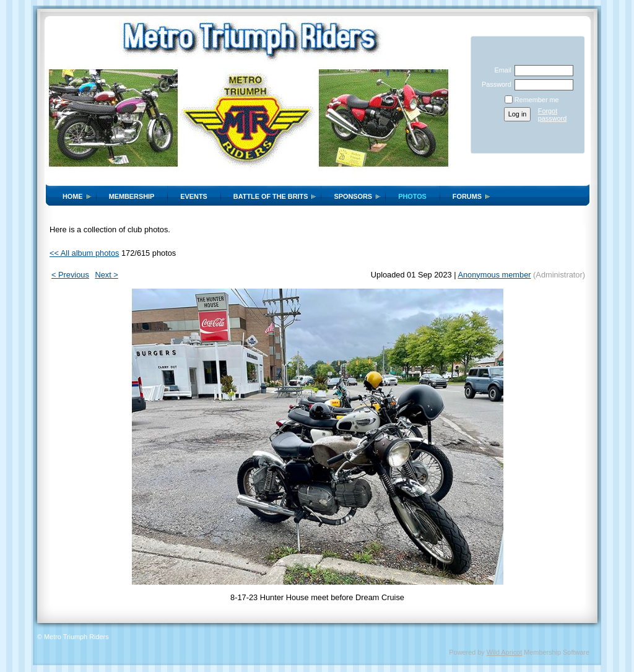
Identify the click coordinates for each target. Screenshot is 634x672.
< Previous (70, 275)
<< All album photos (84, 253)
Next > (106, 275)
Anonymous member (494, 275)
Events (194, 196)
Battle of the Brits (271, 196)
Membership (132, 196)
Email (500, 70)
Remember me (537, 100)
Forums (467, 196)
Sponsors (353, 196)
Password (494, 84)
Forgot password (553, 115)
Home (73, 196)
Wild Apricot (504, 652)
